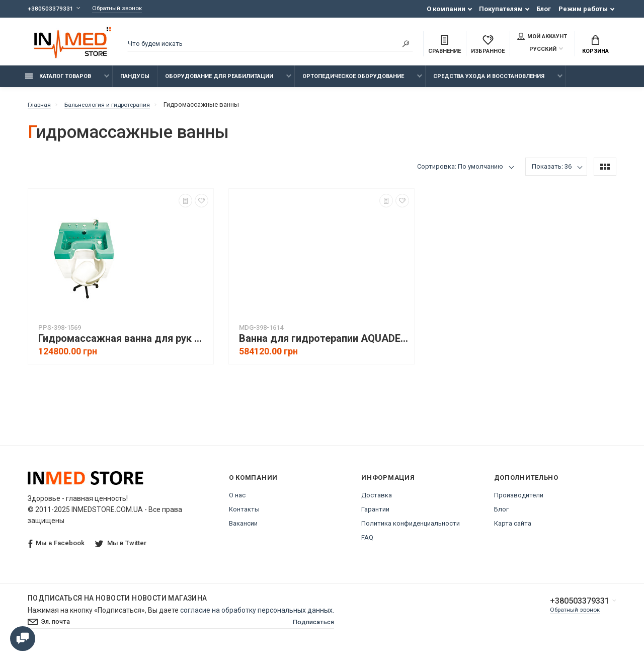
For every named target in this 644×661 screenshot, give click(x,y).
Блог (544, 9)
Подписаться (311, 628)
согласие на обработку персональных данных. (257, 616)
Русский (537, 50)
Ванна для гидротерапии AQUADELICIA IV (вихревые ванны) (324, 344)
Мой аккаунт (542, 37)
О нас (237, 501)
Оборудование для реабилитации (219, 82)
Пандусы (135, 82)
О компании (446, 9)
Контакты (244, 515)
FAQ (367, 543)
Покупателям (501, 9)
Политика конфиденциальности (411, 529)
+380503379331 (51, 9)
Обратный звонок (122, 9)
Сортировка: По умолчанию (460, 172)
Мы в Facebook (56, 549)
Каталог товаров (58, 82)
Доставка (377, 501)
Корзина (595, 46)
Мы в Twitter (122, 548)
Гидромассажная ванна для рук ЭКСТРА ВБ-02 (123, 344)
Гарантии (375, 515)
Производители (519, 501)
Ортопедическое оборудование (353, 82)
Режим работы (583, 9)
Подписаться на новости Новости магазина (117, 604)
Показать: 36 (552, 172)
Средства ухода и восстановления (489, 82)
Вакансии (243, 529)
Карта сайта (513, 529)
